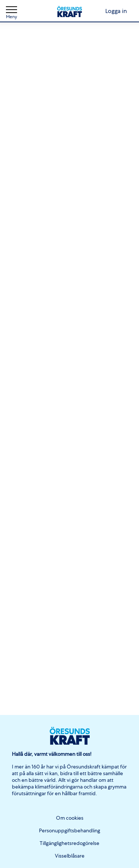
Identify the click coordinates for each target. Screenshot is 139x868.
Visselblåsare (70, 856)
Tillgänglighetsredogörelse (69, 843)
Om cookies (70, 818)
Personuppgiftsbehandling (69, 830)
